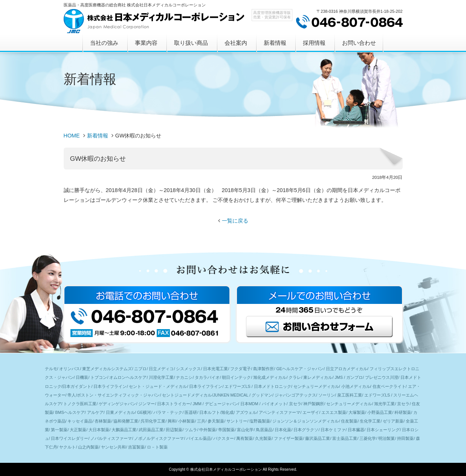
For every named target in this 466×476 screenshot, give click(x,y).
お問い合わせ (359, 43)
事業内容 (146, 43)
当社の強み (104, 43)
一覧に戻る (235, 221)
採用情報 (314, 43)
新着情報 (275, 43)
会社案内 (236, 43)
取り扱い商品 (191, 43)
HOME (72, 136)
